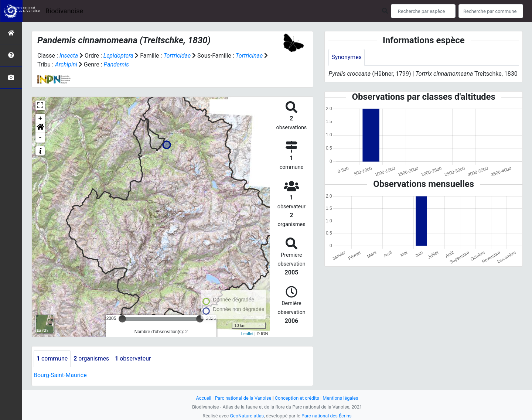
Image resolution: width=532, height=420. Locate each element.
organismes (92, 358)
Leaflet (247, 334)
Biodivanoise (64, 11)
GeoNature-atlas (247, 416)
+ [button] (40, 119)
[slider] (122, 319)
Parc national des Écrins (327, 416)
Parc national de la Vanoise (243, 398)
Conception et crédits (297, 398)
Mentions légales (341, 398)
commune (52, 358)
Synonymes (347, 57)
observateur (134, 358)
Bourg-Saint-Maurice (60, 375)
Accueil (203, 398)
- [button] (40, 138)
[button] (40, 128)
